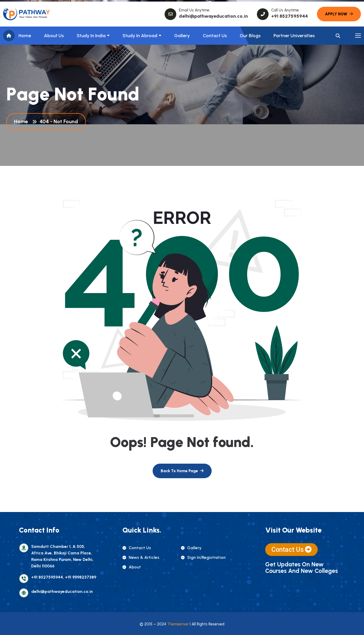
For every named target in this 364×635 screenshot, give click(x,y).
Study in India (91, 36)
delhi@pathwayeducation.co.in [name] (213, 16)
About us (54, 36)
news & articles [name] (141, 557)
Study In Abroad (140, 36)
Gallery (182, 36)
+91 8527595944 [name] (290, 16)
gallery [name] (191, 548)
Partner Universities (294, 36)
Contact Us (215, 36)
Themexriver (178, 624)
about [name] (132, 567)
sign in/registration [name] (203, 557)
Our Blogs (250, 36)
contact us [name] (137, 548)
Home (25, 36)
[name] (27, 14)
